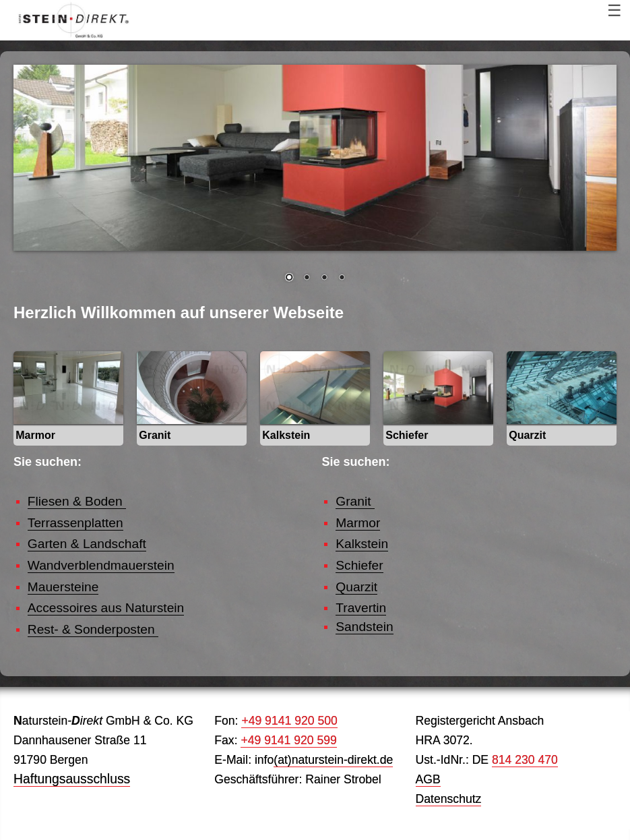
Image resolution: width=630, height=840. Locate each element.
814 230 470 (525, 760)
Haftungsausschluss (72, 779)
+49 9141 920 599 (288, 740)
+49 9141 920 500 (289, 721)
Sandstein (364, 627)
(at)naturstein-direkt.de (333, 760)
